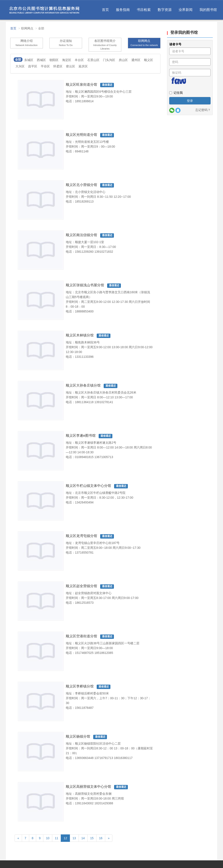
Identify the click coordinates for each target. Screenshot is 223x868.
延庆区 (83, 66)
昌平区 (33, 66)
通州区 (136, 60)
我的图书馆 (208, 10)
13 (74, 838)
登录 (190, 101)
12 (65, 838)
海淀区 (67, 60)
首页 (105, 10)
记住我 (176, 93)
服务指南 (123, 10)
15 (92, 838)
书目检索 (144, 10)
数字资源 (165, 10)
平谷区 (45, 66)
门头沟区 (109, 60)
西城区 (41, 60)
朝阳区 (54, 60)
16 (101, 838)
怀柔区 (58, 66)
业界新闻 (186, 10)
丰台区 (79, 60)
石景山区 (93, 60)
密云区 (71, 66)
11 (57, 838)
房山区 (123, 60)
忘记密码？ (203, 110)
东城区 (29, 60)
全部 (18, 60)
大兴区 (20, 66)
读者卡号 (175, 44)
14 (83, 838)
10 (48, 838)
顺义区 (149, 60)
